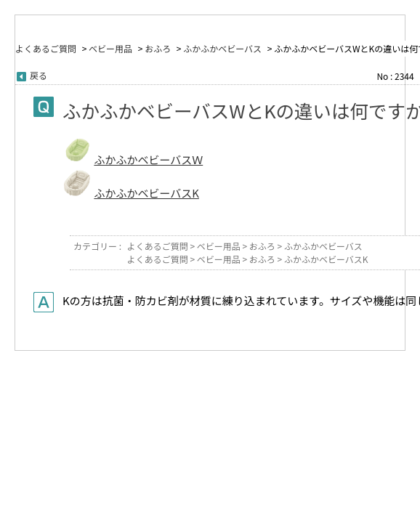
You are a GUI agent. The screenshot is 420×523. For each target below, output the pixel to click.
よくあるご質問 (46, 48)
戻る (39, 75)
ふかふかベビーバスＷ (148, 159)
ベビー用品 (110, 48)
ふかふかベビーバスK (146, 193)
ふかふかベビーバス (222, 48)
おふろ (158, 48)
